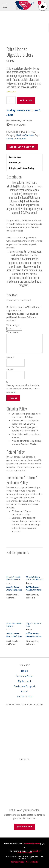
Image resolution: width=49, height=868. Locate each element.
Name (10, 357)
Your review (13, 332)
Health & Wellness (25, 135)
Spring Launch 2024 (16, 139)
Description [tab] (15, 157)
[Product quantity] (11, 100)
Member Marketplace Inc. (28, 852)
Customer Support (25, 686)
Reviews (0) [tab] (15, 163)
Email (10, 370)
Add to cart (26, 100)
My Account (25, 681)
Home (24, 671)
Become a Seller (24, 676)
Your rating (13, 325)
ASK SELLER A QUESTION (22, 147)
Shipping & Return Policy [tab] (21, 168)
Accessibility (32, 862)
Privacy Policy (18, 862)
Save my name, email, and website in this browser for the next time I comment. (23, 389)
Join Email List (25, 827)
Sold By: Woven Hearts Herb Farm (23, 113)
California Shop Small (24, 6)
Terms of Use (24, 696)
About (24, 691)
